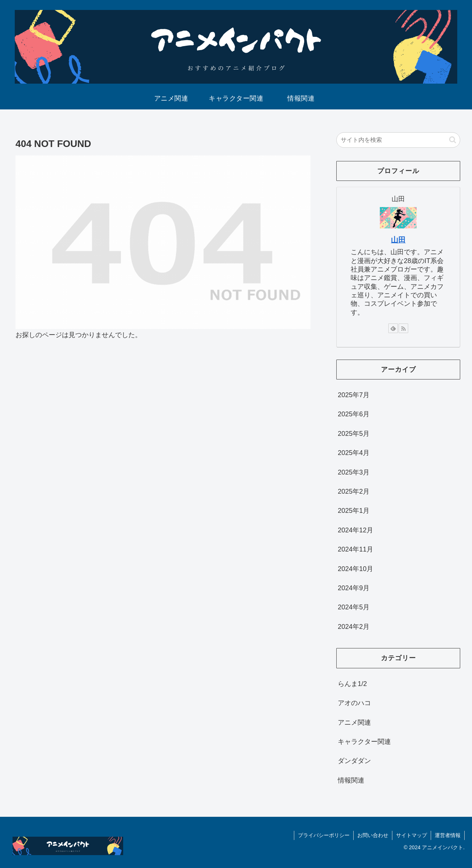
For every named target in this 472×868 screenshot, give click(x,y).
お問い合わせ (373, 835)
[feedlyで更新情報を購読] (393, 328)
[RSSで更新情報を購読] (403, 328)
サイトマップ (412, 835)
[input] (398, 140)
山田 (398, 240)
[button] (453, 140)
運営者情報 (448, 835)
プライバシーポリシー (324, 835)
